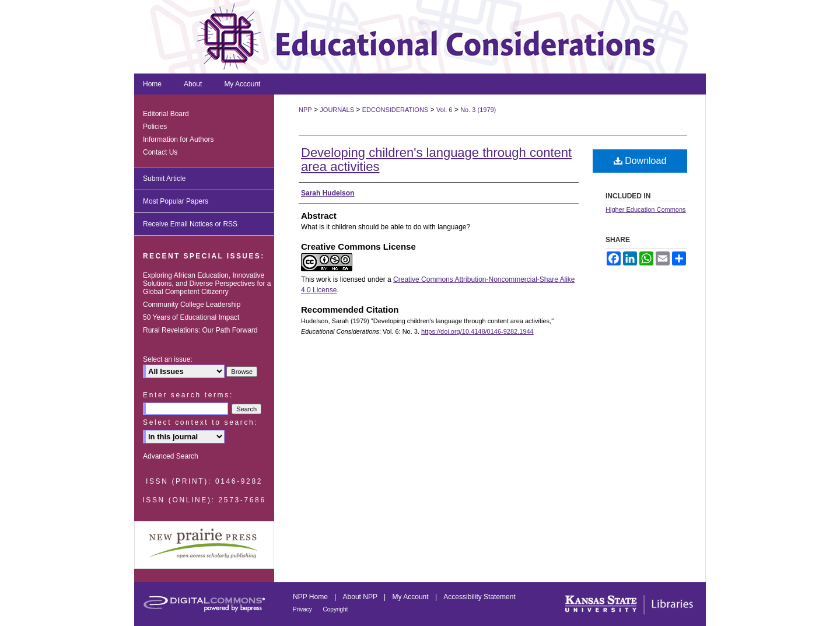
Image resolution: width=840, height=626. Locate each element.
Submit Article (164, 179)
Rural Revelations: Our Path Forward (200, 330)
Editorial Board (166, 114)
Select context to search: (200, 422)
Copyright (336, 609)
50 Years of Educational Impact (191, 317)
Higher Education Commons (646, 209)
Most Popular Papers (176, 201)
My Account (412, 597)
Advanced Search (171, 456)
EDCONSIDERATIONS (395, 110)
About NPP (361, 597)
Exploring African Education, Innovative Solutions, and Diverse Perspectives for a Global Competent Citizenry (207, 284)
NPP (305, 110)
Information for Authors (178, 139)
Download (640, 161)
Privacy (303, 609)
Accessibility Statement (479, 597)
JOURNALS (337, 110)
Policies (155, 127)
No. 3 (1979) (478, 110)
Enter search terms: (188, 395)
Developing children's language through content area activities (436, 160)
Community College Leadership (192, 305)
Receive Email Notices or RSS (190, 224)
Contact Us (160, 152)
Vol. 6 (444, 110)
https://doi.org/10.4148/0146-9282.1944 (477, 331)
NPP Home (311, 597)
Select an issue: (168, 359)
